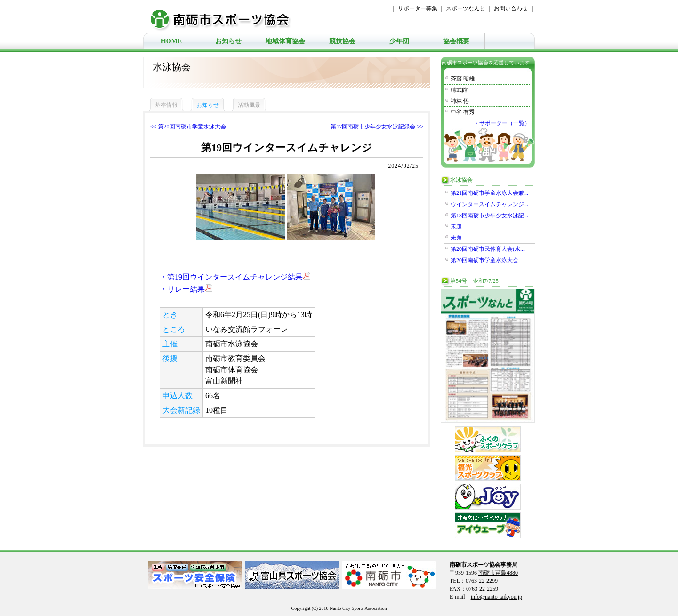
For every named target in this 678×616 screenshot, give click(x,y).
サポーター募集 (418, 8)
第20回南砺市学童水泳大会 (484, 260)
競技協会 (342, 41)
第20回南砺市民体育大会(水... (488, 249)
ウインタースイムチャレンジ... (489, 204)
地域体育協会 (285, 41)
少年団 (399, 41)
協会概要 (456, 41)
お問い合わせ (511, 8)
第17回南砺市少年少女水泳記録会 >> (377, 127)
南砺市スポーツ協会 (226, 16)
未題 (456, 226)
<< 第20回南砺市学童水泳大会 (188, 127)
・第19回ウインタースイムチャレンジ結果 (235, 277)
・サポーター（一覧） (502, 123)
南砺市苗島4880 (498, 573)
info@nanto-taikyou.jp (496, 597)
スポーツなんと (466, 8)
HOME (171, 41)
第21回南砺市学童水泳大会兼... (489, 193)
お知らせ (228, 41)
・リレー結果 (186, 289)
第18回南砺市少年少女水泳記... (489, 216)
